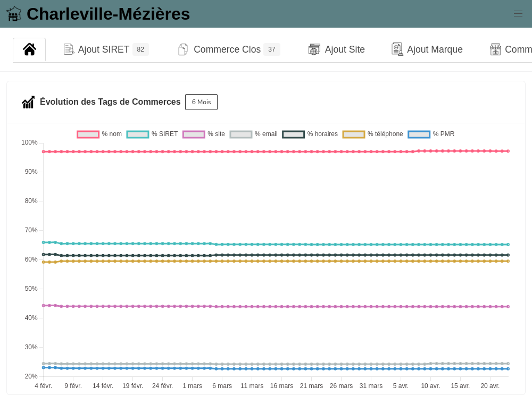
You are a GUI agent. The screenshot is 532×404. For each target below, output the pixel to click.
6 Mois (202, 102)
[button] (518, 14)
